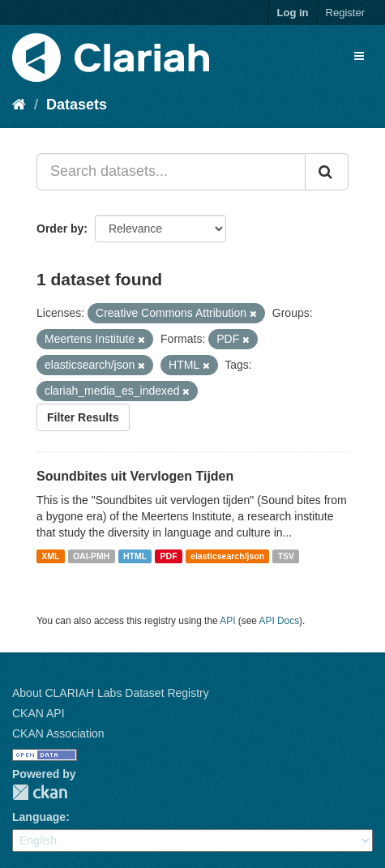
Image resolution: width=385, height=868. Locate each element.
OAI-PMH (92, 556)
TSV (286, 556)
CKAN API (38, 713)
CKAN (40, 792)
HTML (135, 556)
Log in (293, 13)
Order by (60, 229)
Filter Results (83, 417)
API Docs (280, 621)
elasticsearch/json (227, 556)
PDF (169, 556)
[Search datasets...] (171, 172)
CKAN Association (58, 733)
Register (345, 13)
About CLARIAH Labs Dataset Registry (111, 693)
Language (39, 817)
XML (50, 556)
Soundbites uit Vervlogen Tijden (135, 476)
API (227, 621)
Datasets (77, 105)
